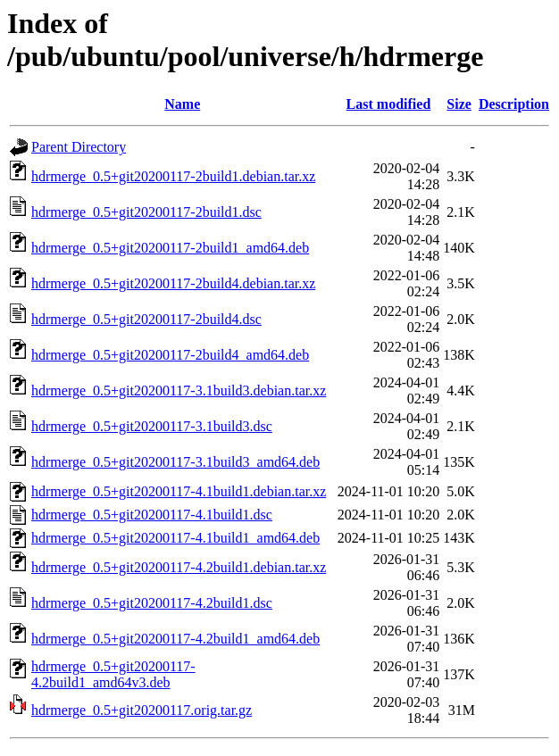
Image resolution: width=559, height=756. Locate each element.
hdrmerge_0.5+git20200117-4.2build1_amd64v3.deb (113, 674)
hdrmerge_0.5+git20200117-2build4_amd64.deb (170, 355)
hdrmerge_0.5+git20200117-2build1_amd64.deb (170, 248)
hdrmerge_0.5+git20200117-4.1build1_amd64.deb (175, 538)
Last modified (389, 104)
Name (182, 104)
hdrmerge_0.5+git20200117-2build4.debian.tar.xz (173, 283)
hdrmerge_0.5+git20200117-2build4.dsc (146, 319)
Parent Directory (79, 147)
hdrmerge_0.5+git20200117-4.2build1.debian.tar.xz (179, 567)
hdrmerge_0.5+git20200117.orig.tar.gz (142, 710)
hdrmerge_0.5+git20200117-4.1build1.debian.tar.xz (179, 491)
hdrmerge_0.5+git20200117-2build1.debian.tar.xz (173, 176)
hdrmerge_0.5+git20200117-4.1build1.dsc (152, 515)
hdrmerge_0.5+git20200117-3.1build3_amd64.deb (175, 462)
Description (514, 104)
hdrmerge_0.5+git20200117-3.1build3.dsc (152, 426)
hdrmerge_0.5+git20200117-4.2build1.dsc (152, 603)
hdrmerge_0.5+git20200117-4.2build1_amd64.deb (175, 639)
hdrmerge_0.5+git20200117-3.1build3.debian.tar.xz (179, 390)
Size (459, 104)
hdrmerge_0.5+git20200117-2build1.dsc (146, 212)
